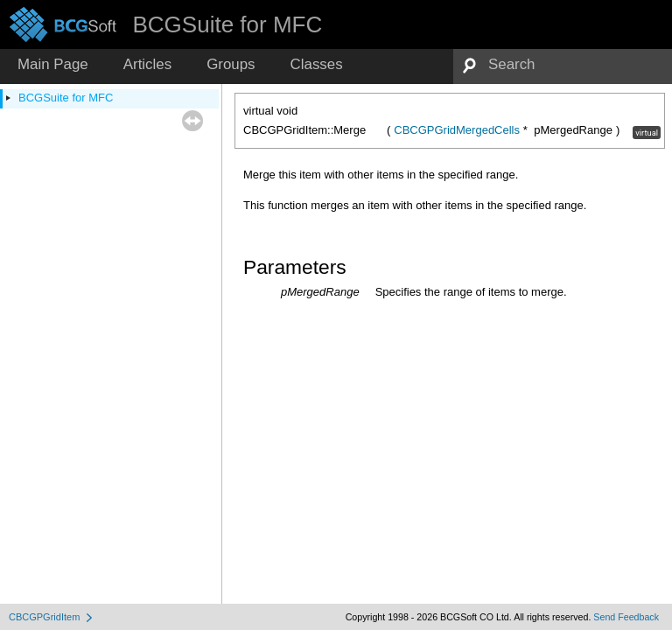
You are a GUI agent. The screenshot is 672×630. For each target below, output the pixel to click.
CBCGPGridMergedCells (457, 130)
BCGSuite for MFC (66, 98)
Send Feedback (626, 617)
